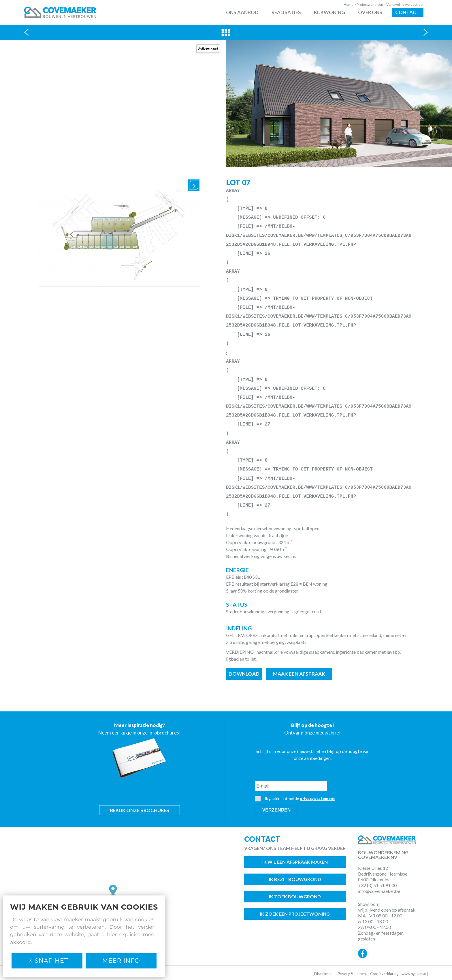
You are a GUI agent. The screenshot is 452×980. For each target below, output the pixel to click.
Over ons (370, 12)
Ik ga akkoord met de (295, 799)
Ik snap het (47, 961)
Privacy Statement (352, 974)
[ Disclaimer (322, 974)
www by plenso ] (415, 974)
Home (350, 4)
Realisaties (286, 12)
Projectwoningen (371, 4)
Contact (407, 12)
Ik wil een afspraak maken (295, 862)
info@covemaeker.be (379, 891)
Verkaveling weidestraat (405, 4)
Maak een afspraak (299, 674)
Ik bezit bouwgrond (295, 879)
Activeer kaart (208, 49)
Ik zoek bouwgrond (295, 896)
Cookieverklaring (384, 974)
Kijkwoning (329, 12)
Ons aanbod (242, 12)
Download (244, 674)
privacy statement (318, 799)
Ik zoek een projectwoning (295, 914)
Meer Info (121, 961)
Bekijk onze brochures (140, 810)
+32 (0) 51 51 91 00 (377, 885)
